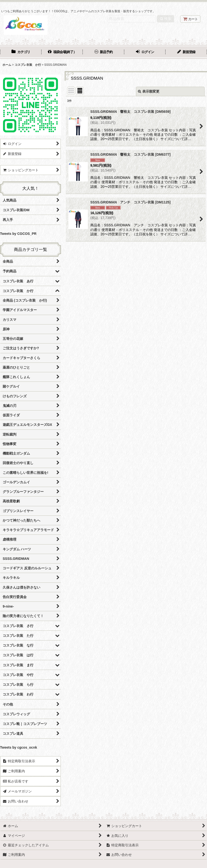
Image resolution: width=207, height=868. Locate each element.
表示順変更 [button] (149, 91)
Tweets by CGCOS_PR (18, 234)
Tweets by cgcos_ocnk (19, 747)
